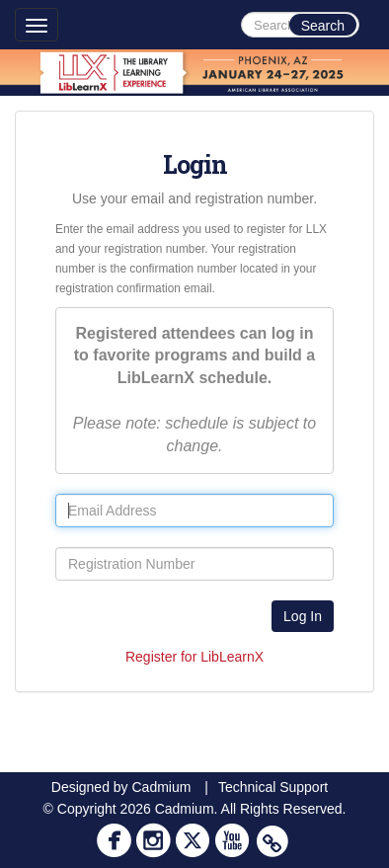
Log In (303, 616)
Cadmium (161, 787)
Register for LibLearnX (194, 657)
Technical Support (273, 787)
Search (323, 26)
